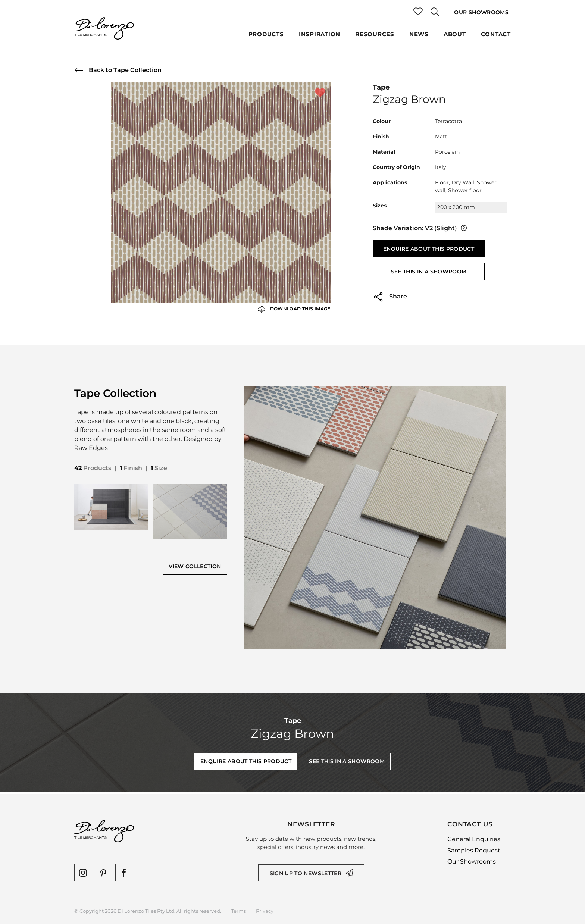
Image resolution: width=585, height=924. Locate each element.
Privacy (265, 911)
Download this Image (294, 309)
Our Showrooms (481, 12)
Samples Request (474, 850)
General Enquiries (474, 839)
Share (390, 297)
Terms (239, 911)
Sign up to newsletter (306, 873)
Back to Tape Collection (118, 70)
